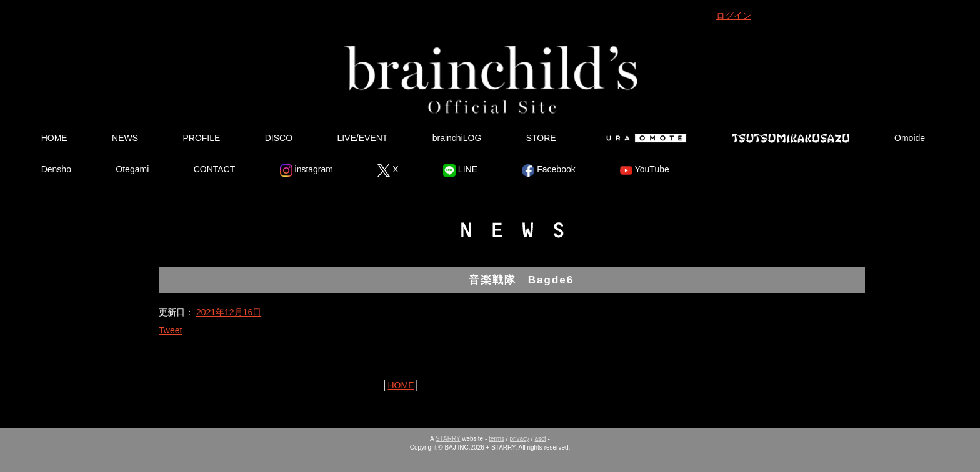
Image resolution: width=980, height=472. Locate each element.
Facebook (548, 170)
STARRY (448, 439)
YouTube (645, 170)
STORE (541, 138)
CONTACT (215, 169)
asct (540, 439)
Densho (56, 169)
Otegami (132, 169)
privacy (519, 439)
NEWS (125, 138)
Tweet (170, 330)
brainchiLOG (457, 138)
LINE (460, 170)
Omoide (910, 138)
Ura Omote (644, 138)
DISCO (279, 138)
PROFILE (201, 138)
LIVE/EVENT (362, 138)
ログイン (734, 16)
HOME (54, 138)
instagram (307, 170)
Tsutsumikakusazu (791, 138)
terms (497, 439)
